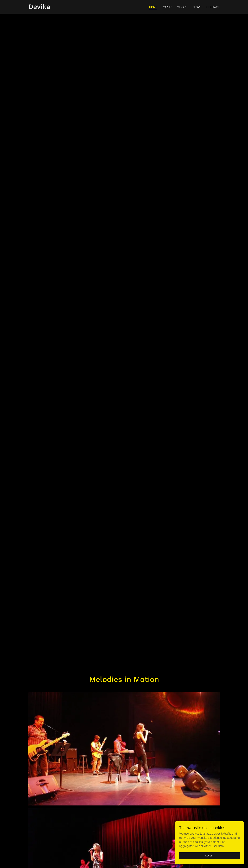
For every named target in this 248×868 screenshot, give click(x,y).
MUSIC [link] (167, 7)
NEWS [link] (197, 7)
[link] (39, 8)
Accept (210, 856)
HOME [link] (153, 7)
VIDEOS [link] (182, 7)
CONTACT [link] (213, 7)
